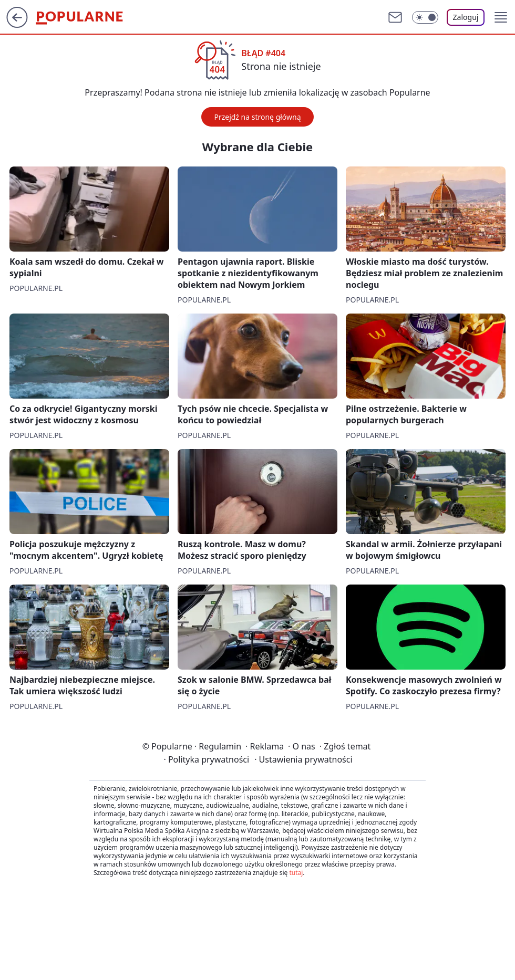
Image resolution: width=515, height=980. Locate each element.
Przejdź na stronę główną (257, 117)
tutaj (296, 873)
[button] (501, 17)
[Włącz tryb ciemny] (425, 17)
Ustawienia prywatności (303, 759)
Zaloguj (466, 17)
